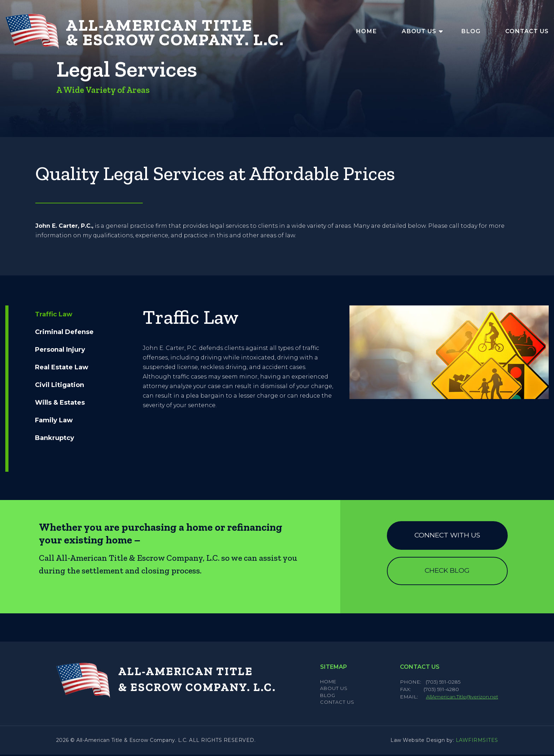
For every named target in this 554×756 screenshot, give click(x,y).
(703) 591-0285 (443, 683)
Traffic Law (54, 314)
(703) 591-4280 (442, 691)
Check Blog (447, 572)
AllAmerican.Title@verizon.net (462, 698)
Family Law (54, 420)
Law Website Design (418, 742)
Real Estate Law (62, 367)
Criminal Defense (64, 332)
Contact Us (527, 31)
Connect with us (447, 535)
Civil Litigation (60, 385)
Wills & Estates (60, 403)
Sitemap (334, 668)
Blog (471, 31)
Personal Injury (60, 350)
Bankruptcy (55, 438)
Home (366, 31)
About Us (419, 31)
